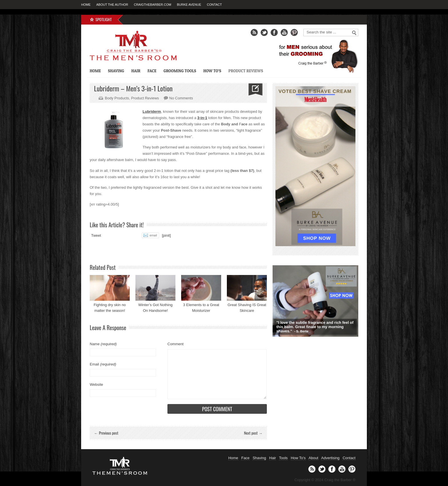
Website (96, 384)
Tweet (96, 235)
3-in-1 (202, 118)
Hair (136, 71)
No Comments (181, 98)
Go (354, 33)
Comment (175, 344)
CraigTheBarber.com (152, 5)
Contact (214, 5)
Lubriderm (152, 112)
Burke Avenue (189, 5)
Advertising (330, 458)
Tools (283, 458)
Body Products (117, 98)
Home (86, 5)
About (313, 458)
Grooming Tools (180, 71)
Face (152, 71)
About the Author (112, 5)
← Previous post (106, 433)
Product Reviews (246, 71)
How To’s (212, 71)
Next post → (253, 433)
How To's (298, 458)
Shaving (116, 71)
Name (103, 344)
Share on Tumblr (130, 235)
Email (103, 364)
